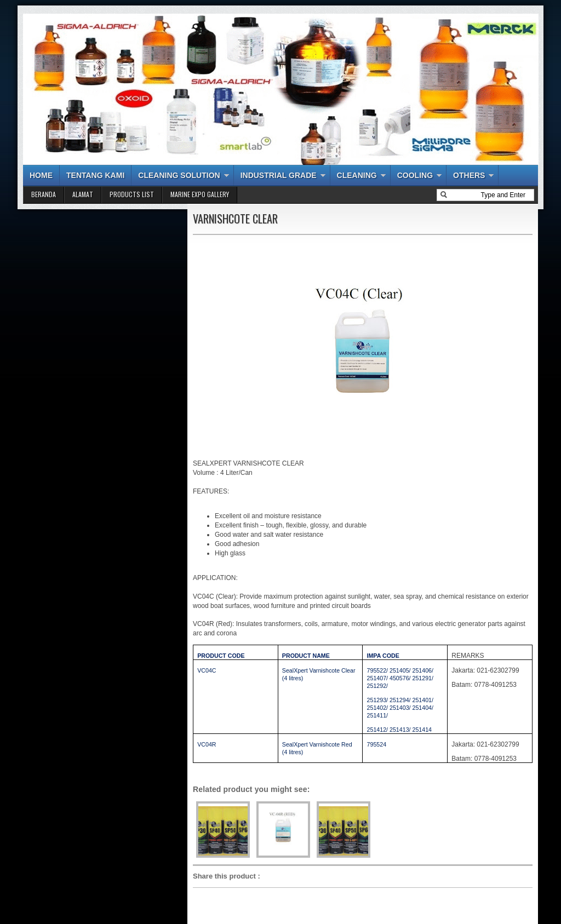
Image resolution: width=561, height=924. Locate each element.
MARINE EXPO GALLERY (200, 194)
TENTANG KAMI (95, 175)
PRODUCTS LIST (132, 194)
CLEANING (357, 175)
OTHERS (469, 175)
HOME (41, 175)
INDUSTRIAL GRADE (279, 175)
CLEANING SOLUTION (179, 175)
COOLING (415, 175)
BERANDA (44, 194)
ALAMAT (83, 194)
